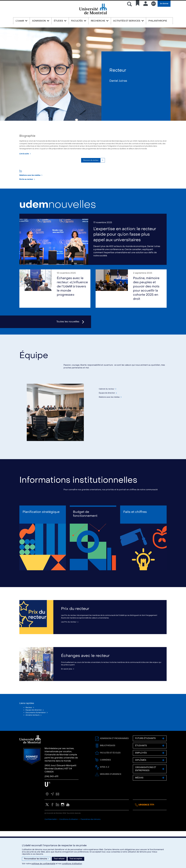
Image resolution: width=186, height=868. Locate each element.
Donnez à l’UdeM (32, 793)
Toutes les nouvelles (68, 341)
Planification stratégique (41, 538)
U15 (47, 821)
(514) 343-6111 (51, 813)
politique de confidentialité (43, 864)
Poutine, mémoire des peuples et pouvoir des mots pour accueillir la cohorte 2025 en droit (146, 308)
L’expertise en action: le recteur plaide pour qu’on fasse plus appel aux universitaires (125, 254)
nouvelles (58, 224)
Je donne (164, 4)
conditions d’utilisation (72, 864)
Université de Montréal (93, 14)
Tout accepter (76, 859)
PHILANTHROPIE (158, 21)
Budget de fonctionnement (85, 540)
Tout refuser (59, 859)
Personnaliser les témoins (36, 859)
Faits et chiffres (135, 538)
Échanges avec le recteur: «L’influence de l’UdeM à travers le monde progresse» (72, 306)
